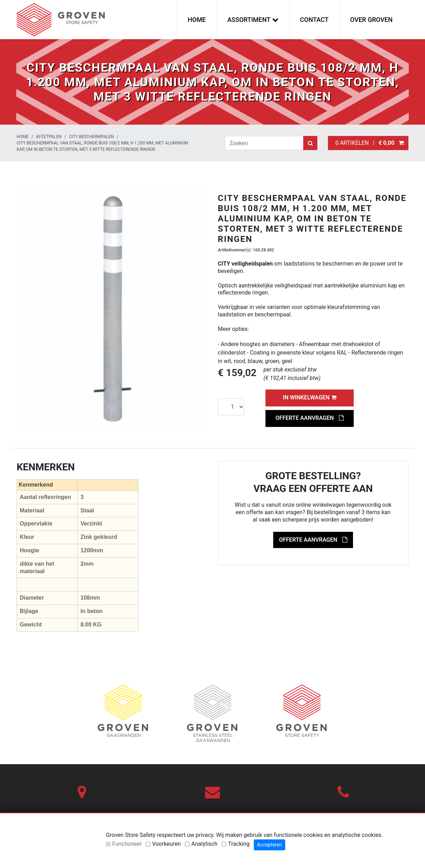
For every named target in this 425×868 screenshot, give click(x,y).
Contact (314, 20)
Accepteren (270, 845)
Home (197, 20)
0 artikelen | (368, 143)
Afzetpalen (49, 137)
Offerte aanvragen (309, 418)
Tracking (239, 844)
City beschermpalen (91, 137)
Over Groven (371, 20)
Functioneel (127, 844)
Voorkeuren (166, 844)
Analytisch (204, 844)
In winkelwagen (309, 397)
